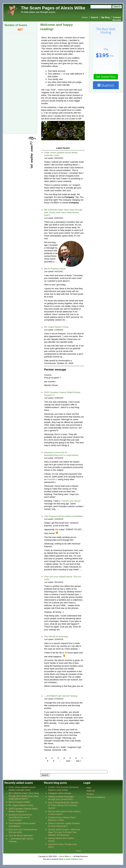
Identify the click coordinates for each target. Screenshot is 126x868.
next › (69, 761)
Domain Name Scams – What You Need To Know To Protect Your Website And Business (64, 832)
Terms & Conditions (96, 797)
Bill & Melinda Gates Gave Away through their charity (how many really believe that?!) (63, 212)
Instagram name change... (60, 793)
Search (95, 17)
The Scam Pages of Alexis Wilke (53, 8)
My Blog (105, 17)
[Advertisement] (20, 83)
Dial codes (117, 20)
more (78, 851)
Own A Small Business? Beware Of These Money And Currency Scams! (63, 805)
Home (85, 17)
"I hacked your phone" (71, 501)
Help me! (91, 791)
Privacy (90, 794)
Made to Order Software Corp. (71, 859)
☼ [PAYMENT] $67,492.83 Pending (61, 696)
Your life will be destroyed (56, 636)
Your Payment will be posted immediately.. (64, 516)
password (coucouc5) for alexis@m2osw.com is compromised (20, 817)
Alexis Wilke (64, 856)
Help (89, 787)
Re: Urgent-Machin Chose (56, 327)
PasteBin (51, 479)
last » (79, 761)
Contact (117, 17)
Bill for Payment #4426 (55, 268)
